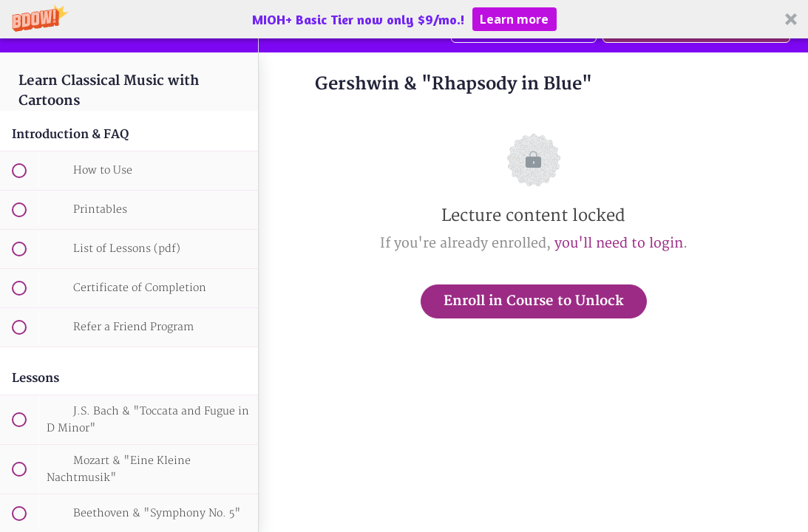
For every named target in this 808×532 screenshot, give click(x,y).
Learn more (514, 19)
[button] (404, 19)
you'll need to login (619, 243)
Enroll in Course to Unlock (534, 301)
